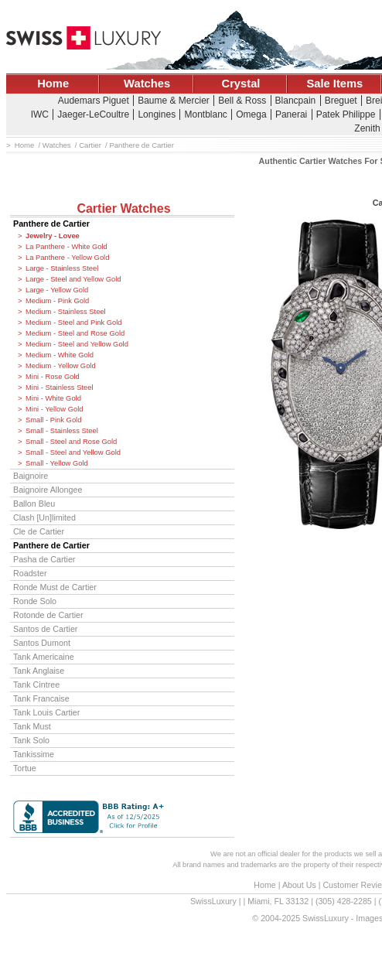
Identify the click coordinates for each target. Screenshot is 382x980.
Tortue (25, 768)
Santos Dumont (42, 643)
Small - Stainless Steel (62, 431)
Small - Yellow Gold (57, 463)
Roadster (30, 573)
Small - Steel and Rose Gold (71, 442)
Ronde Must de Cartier (55, 587)
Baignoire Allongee (48, 490)
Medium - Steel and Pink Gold (74, 323)
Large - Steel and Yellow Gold (73, 279)
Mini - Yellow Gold (55, 409)
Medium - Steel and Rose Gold (75, 333)
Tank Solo (31, 740)
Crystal (241, 84)
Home (53, 84)
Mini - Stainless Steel (60, 388)
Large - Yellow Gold (57, 290)
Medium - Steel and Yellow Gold (77, 344)
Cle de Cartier (39, 531)
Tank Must (32, 726)
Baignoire (31, 476)
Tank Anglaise (39, 671)
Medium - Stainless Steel (66, 312)
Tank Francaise (41, 698)
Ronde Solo (35, 601)
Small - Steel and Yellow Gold (73, 452)
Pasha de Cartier (44, 559)
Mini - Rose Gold (53, 377)
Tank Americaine (44, 657)
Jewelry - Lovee (53, 236)
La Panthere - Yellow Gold (67, 258)
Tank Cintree (36, 685)
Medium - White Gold (60, 355)
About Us (299, 885)
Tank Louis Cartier (46, 712)
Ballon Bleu (34, 504)
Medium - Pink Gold (57, 301)
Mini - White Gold (53, 398)
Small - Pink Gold (53, 420)
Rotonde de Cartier (48, 615)
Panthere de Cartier (51, 224)
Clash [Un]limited (44, 517)
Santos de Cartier (45, 629)
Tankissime (34, 754)
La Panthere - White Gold (67, 247)
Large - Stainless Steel (62, 268)
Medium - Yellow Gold (61, 366)
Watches (147, 84)
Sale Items (334, 84)
